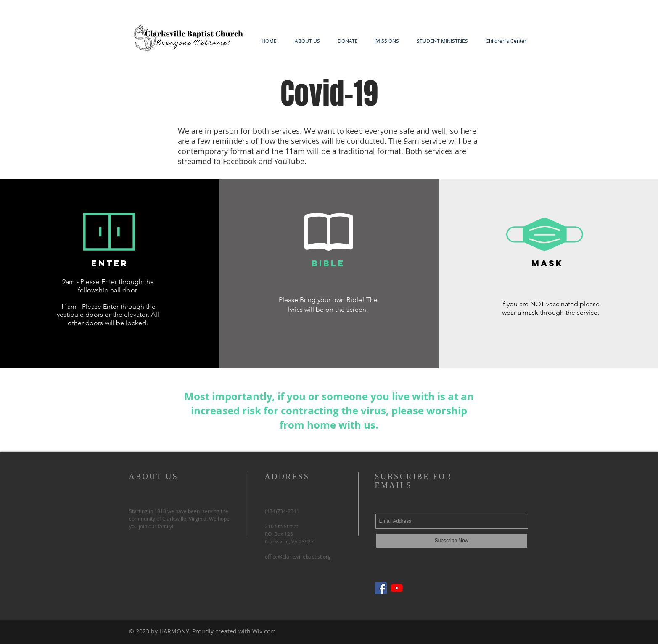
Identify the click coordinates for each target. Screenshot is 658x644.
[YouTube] (397, 588)
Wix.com (264, 631)
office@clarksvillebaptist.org (298, 557)
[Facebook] (381, 588)
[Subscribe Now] (452, 541)
